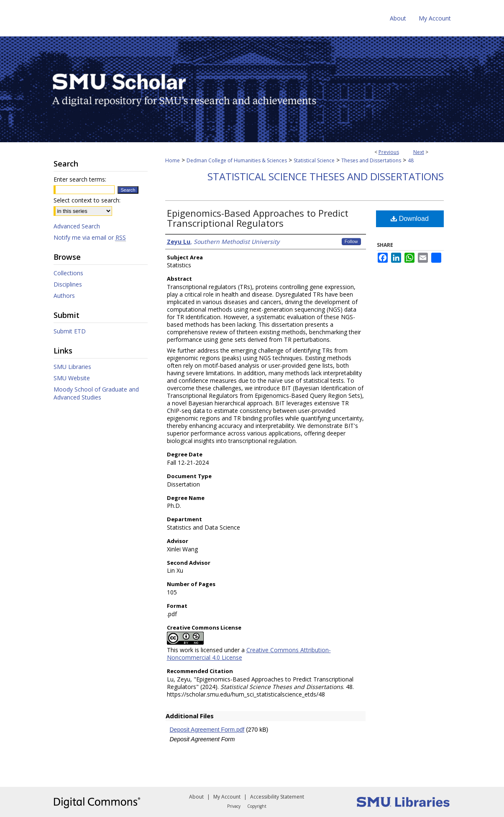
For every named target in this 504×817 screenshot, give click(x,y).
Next (419, 152)
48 (411, 160)
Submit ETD (70, 331)
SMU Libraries (72, 367)
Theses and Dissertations (371, 160)
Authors (64, 296)
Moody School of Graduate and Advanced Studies (96, 393)
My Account (227, 797)
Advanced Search (77, 226)
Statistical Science (314, 160)
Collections (68, 273)
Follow (351, 241)
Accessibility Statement (277, 797)
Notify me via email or (90, 237)
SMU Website (72, 378)
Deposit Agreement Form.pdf (207, 730)
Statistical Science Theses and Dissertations (326, 176)
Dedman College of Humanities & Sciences (237, 160)
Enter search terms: (80, 179)
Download (410, 219)
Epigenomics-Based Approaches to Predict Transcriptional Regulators (258, 218)
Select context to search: (87, 200)
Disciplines (68, 284)
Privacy (234, 806)
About (196, 797)
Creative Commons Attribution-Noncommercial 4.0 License (249, 654)
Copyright (257, 806)
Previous (389, 152)
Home (173, 160)
